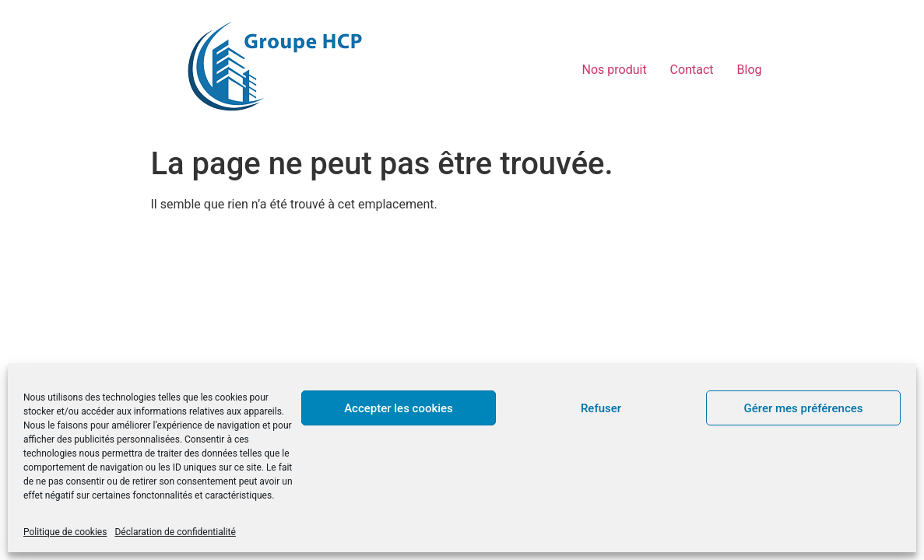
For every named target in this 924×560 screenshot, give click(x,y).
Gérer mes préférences (804, 408)
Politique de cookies (65, 532)
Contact (692, 70)
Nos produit (615, 70)
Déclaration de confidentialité (175, 532)
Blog (750, 70)
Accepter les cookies (399, 408)
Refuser (601, 408)
